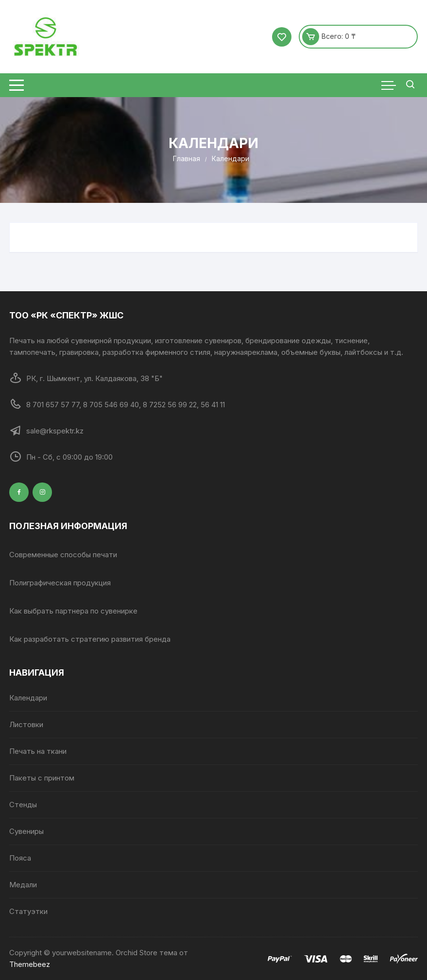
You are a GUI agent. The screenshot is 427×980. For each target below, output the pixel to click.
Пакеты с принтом (42, 778)
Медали (23, 885)
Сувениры (26, 831)
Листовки (26, 724)
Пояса (20, 858)
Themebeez (30, 964)
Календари (28, 698)
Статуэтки (28, 911)
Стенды (23, 805)
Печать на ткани (38, 751)
